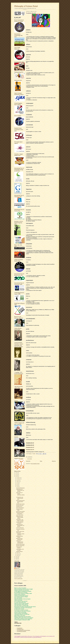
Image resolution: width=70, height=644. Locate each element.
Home (41, 461)
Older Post (54, 461)
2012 (16, 475)
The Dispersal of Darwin (22, 631)
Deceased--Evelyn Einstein (20, 511)
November (18, 479)
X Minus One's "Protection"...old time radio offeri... (20, 534)
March (18, 553)
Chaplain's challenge (19, 551)
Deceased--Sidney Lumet (20, 531)
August (18, 482)
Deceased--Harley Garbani (20, 504)
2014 (16, 473)
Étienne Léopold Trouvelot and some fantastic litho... (20, 502)
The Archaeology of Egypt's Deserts (24, 630)
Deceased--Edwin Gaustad (20, 544)
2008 (16, 559)
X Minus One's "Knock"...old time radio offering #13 (20, 542)
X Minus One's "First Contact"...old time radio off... (20, 517)
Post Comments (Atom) (35, 464)
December (18, 478)
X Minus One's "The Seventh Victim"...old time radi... (20, 490)
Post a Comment (30, 459)
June (17, 484)
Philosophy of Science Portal (26, 6)
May (17, 485)
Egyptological (20, 628)
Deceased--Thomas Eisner (20, 545)
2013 (16, 474)
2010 (16, 556)
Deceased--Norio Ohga (20, 505)
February (18, 554)
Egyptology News (20, 629)
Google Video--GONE (20, 515)
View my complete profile (18, 579)
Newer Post (28, 461)
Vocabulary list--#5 (19, 506)
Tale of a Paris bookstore (20, 508)
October (18, 480)
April (17, 487)
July (17, 483)
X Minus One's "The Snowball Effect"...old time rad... (20, 525)
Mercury (18, 568)
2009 (16, 558)
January (18, 555)
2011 (16, 476)
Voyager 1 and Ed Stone (20, 528)
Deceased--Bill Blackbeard (20, 488)
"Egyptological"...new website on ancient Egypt (20, 498)
